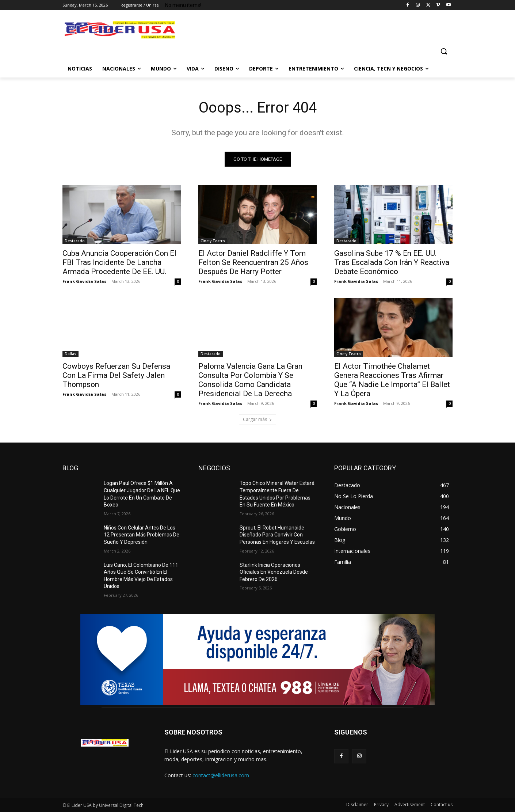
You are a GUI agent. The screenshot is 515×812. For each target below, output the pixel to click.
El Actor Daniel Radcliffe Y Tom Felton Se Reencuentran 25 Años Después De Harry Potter (253, 262)
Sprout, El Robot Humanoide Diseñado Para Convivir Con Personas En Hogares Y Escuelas (277, 535)
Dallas (70, 354)
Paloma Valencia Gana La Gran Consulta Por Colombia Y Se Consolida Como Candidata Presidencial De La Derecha (250, 380)
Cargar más (257, 419)
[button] (444, 51)
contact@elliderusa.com (221, 775)
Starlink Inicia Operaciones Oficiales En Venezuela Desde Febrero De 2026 (274, 572)
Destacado (75, 241)
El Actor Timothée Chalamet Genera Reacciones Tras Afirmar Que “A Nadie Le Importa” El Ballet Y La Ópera (392, 380)
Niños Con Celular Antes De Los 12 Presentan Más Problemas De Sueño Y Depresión (142, 535)
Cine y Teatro (213, 241)
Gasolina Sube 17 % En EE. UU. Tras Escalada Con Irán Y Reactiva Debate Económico (392, 262)
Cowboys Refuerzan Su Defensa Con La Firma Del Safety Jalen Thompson (116, 375)
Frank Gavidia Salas (84, 281)
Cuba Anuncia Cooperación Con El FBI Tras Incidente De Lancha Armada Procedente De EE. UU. (119, 262)
